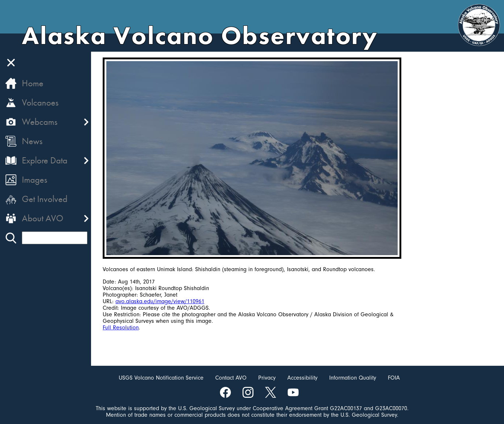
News (32, 141)
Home (33, 83)
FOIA (394, 378)
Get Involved (45, 199)
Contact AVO (231, 378)
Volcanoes (40, 102)
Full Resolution (121, 328)
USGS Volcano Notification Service (161, 378)
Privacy (267, 378)
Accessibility (302, 378)
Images (35, 180)
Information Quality (353, 378)
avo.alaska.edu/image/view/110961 (160, 301)
